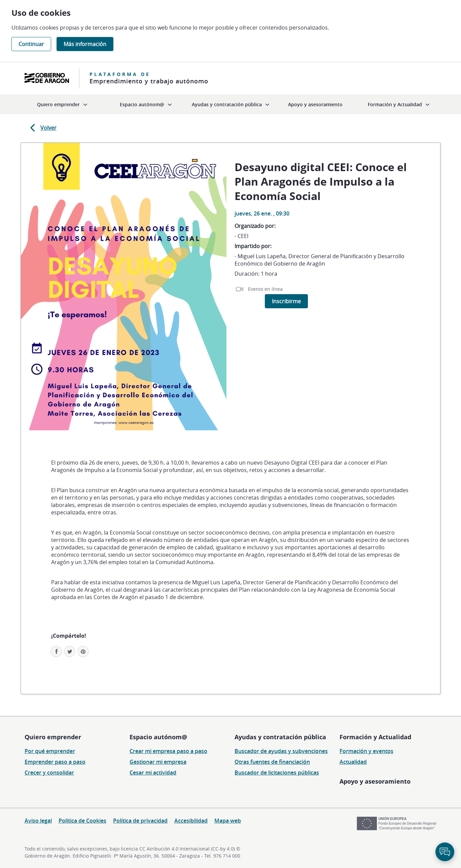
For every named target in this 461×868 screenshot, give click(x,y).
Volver (42, 128)
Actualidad (353, 762)
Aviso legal (38, 821)
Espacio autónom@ (158, 737)
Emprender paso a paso (55, 762)
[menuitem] (62, 104)
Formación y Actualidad (375, 737)
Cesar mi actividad (153, 773)
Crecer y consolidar (49, 773)
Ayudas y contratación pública (280, 737)
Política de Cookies (82, 821)
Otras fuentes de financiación (272, 762)
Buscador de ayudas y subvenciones (281, 751)
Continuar (31, 44)
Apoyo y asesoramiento (375, 781)
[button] (83, 652)
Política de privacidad (140, 821)
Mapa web (228, 821)
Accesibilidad (191, 821)
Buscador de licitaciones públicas (277, 773)
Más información (85, 44)
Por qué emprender (50, 751)
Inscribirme (286, 301)
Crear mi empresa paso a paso (168, 751)
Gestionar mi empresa (158, 762)
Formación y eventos (366, 751)
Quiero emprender (53, 737)
